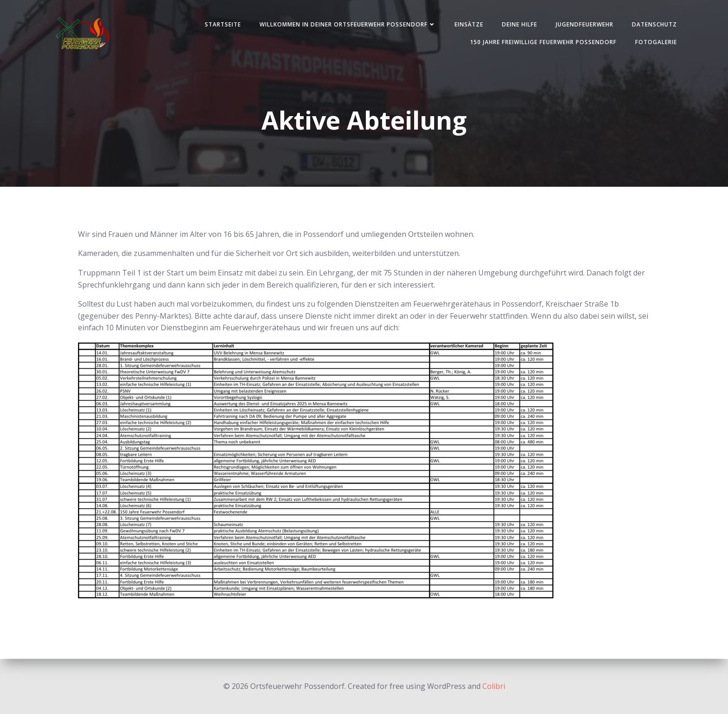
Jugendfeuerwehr (583, 25)
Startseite (221, 25)
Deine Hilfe (518, 25)
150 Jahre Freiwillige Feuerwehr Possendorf (541, 43)
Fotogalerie (654, 43)
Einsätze (467, 25)
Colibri (494, 686)
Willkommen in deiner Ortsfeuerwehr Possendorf (346, 25)
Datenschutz (653, 25)
